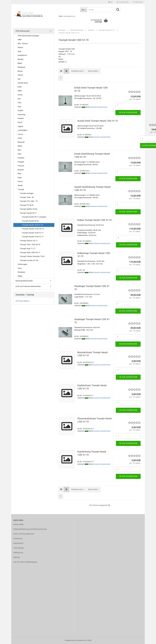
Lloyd (20, 138)
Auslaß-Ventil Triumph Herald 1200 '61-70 (98, 121)
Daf (19, 79)
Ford (19, 103)
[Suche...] (84, 10)
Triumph (21, 189)
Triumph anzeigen (27, 193)
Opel (19, 154)
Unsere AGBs (19, 524)
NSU (19, 150)
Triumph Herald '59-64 (30, 221)
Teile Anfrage (19, 548)
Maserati (21, 142)
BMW (20, 63)
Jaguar (20, 126)
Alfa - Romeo (23, 44)
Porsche (21, 166)
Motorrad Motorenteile (24, 281)
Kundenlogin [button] (123, 2)
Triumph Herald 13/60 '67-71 (33, 233)
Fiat (19, 99)
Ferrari (20, 95)
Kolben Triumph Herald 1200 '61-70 (94, 220)
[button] (110, 2)
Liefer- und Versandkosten (24, 534)
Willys (20, 276)
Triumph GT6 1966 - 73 (29, 201)
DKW (20, 87)
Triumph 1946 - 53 (27, 197)
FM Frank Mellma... (23, 301)
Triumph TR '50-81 (27, 205)
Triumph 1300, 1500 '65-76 (30, 245)
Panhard (21, 158)
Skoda (20, 185)
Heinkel (21, 118)
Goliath (20, 110)
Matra (20, 146)
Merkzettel (138, 2)
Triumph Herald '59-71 (28, 213)
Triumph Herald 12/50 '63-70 (33, 229)
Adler (20, 40)
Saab (20, 178)
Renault (21, 170)
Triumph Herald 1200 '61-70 (32, 225)
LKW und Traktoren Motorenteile (28, 286)
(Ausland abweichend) (99, 107)
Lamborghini (22, 130)
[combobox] (78, 71)
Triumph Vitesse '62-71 (29, 241)
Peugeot (21, 162)
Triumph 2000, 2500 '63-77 (30, 253)
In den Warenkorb (128, 112)
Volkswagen (22, 264)
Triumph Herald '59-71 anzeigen (34, 217)
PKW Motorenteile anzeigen (28, 36)
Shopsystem (70, 640)
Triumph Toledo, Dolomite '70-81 (32, 256)
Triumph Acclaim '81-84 (29, 260)
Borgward (21, 67)
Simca (20, 181)
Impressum (18, 538)
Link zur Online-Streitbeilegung (25, 562)
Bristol (20, 71)
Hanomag (21, 114)
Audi (19, 51)
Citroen (20, 75)
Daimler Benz (23, 83)
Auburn (20, 47)
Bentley (20, 59)
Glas (19, 107)
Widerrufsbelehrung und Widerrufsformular (30, 529)
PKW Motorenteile (23, 31)
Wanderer (21, 272)
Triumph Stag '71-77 (27, 249)
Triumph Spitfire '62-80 (28, 209)
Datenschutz (18, 543)
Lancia (20, 134)
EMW (20, 91)
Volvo (20, 268)
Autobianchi (22, 55)
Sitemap (17, 557)
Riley (19, 174)
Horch (20, 122)
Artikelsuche (18, 553)
